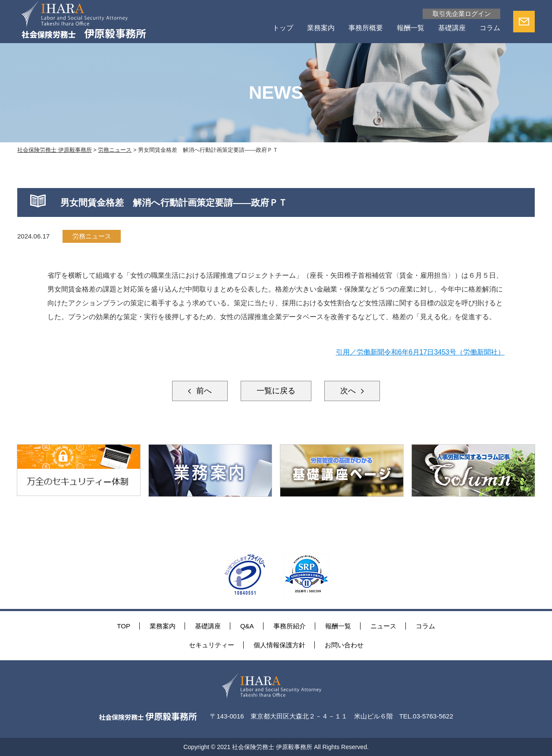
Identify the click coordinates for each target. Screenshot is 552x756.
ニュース (383, 626)
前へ (203, 391)
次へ (349, 391)
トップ (283, 28)
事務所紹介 (290, 626)
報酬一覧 (411, 28)
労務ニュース (92, 236)
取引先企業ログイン (462, 14)
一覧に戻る (276, 391)
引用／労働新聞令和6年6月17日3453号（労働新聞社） (420, 352)
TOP (124, 626)
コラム (490, 28)
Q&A (247, 626)
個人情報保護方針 (279, 645)
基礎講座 (452, 28)
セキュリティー (212, 645)
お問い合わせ (344, 645)
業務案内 (321, 28)
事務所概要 (366, 28)
